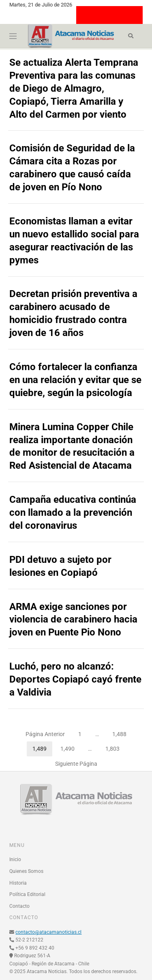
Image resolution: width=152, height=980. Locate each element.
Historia (18, 883)
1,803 (115, 747)
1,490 (70, 747)
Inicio (15, 859)
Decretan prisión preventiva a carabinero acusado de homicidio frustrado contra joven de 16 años (73, 313)
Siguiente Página (76, 764)
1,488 (122, 732)
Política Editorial (27, 894)
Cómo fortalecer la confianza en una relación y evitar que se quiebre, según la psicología (75, 380)
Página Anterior (45, 734)
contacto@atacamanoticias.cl (48, 932)
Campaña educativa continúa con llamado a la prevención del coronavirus (73, 513)
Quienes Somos (26, 871)
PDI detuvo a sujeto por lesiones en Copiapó (60, 566)
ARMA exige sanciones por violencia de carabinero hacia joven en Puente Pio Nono (73, 620)
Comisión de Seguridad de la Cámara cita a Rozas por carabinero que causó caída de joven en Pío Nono (72, 168)
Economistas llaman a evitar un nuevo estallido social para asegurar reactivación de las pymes (74, 241)
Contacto (19, 906)
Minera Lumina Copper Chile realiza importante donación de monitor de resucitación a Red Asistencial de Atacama (72, 446)
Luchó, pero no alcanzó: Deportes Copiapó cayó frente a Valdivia (75, 679)
